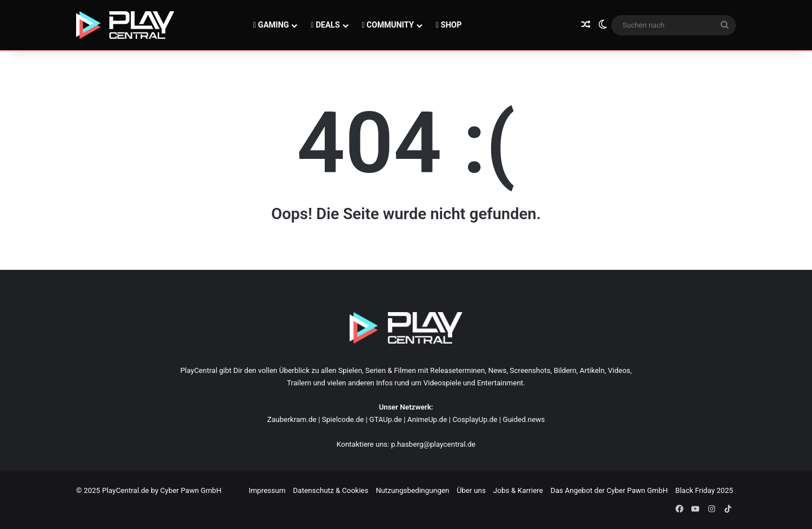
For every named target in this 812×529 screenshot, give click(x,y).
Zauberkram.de (292, 419)
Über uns (471, 490)
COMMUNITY (388, 25)
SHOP (449, 25)
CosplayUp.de (475, 419)
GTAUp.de (386, 419)
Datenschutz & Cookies (331, 490)
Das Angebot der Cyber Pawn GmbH (609, 490)
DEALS (325, 25)
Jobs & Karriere (518, 490)
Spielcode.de (343, 419)
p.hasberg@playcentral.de (433, 444)
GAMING (271, 25)
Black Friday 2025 (704, 490)
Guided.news (524, 419)
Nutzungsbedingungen (412, 490)
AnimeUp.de (427, 419)
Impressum (267, 490)
